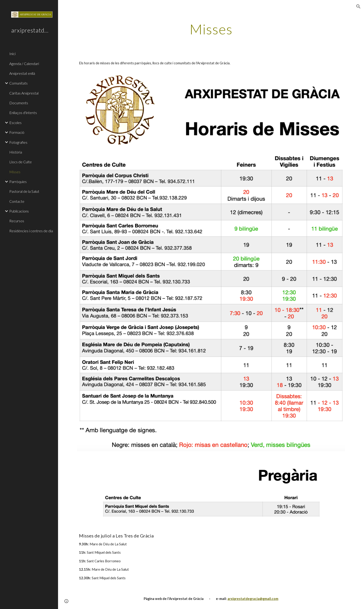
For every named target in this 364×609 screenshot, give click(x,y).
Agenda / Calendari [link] (24, 64)
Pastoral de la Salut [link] (24, 191)
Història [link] (16, 152)
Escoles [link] (15, 123)
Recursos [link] (17, 221)
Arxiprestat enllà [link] (22, 73)
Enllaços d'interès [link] (23, 113)
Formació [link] (17, 132)
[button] (358, 7)
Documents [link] (19, 103)
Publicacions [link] (19, 211)
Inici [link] (12, 54)
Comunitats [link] (18, 83)
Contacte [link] (17, 201)
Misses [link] (15, 172)
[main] (211, 29)
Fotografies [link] (18, 142)
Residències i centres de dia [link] (31, 231)
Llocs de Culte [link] (21, 162)
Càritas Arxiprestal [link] (24, 93)
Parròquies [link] (18, 182)
